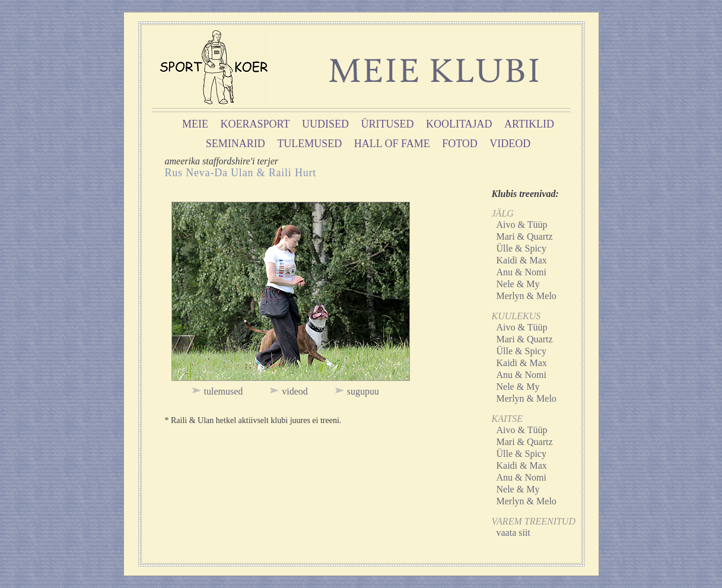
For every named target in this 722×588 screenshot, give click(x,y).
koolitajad (459, 124)
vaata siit (513, 533)
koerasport (255, 124)
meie (195, 124)
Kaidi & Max (522, 260)
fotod (460, 144)
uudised (325, 124)
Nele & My (518, 284)
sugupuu (363, 391)
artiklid (529, 124)
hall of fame (392, 144)
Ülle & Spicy (521, 248)
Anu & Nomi (521, 272)
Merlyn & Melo (527, 296)
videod (510, 144)
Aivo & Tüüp (522, 225)
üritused (388, 124)
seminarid (236, 144)
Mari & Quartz (525, 236)
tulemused (309, 144)
